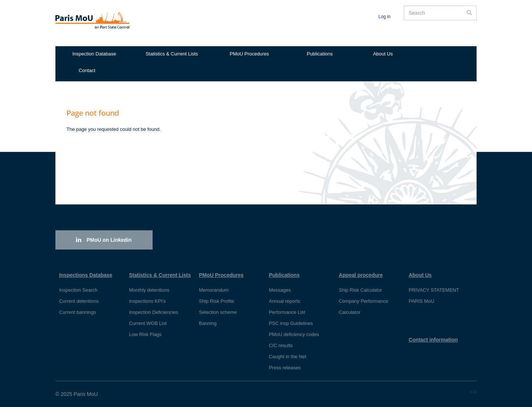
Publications (320, 54)
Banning (208, 323)
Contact (87, 70)
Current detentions (79, 301)
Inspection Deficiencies (154, 312)
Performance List (287, 312)
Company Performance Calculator (364, 307)
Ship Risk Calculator (360, 290)
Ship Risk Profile (216, 301)
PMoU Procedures (249, 54)
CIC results (281, 345)
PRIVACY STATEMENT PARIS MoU (434, 296)
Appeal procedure (361, 275)
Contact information (433, 340)
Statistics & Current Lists (172, 54)
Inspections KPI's (147, 301)
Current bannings (78, 312)
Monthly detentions (149, 290)
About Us (383, 54)
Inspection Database (94, 54)
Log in (384, 17)
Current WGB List (148, 323)
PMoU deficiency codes (294, 334)
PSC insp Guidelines (291, 323)
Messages (280, 290)
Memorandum (214, 290)
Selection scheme (218, 312)
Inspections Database (86, 275)
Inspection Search (78, 290)
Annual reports (285, 301)
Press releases (285, 368)
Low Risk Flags (145, 334)
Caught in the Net (288, 357)
